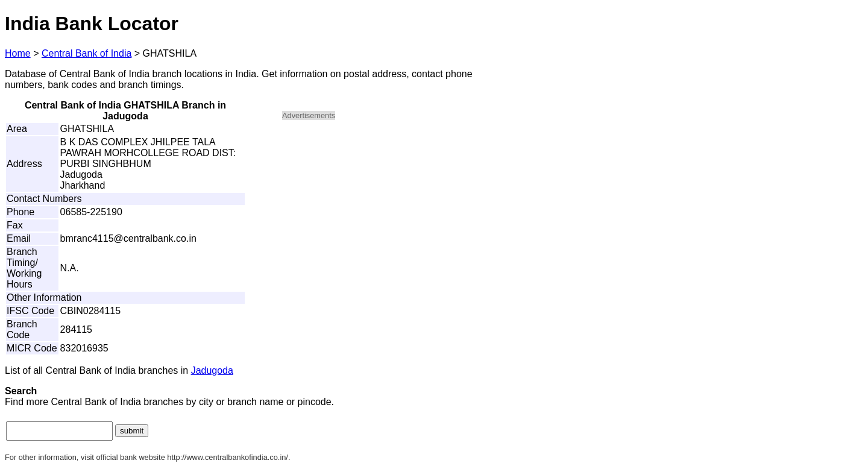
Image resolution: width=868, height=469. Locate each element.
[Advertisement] (385, 215)
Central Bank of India (86, 53)
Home (18, 53)
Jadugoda (212, 370)
